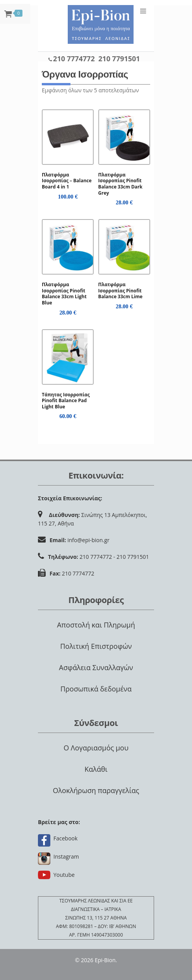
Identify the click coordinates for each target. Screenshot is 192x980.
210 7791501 (119, 59)
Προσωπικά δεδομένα (96, 689)
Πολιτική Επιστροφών (96, 646)
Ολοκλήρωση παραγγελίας (96, 790)
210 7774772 (74, 59)
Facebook (65, 838)
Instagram (66, 856)
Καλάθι (96, 769)
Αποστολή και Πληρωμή (96, 625)
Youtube (64, 875)
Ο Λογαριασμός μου (96, 748)
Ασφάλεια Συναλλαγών (96, 667)
